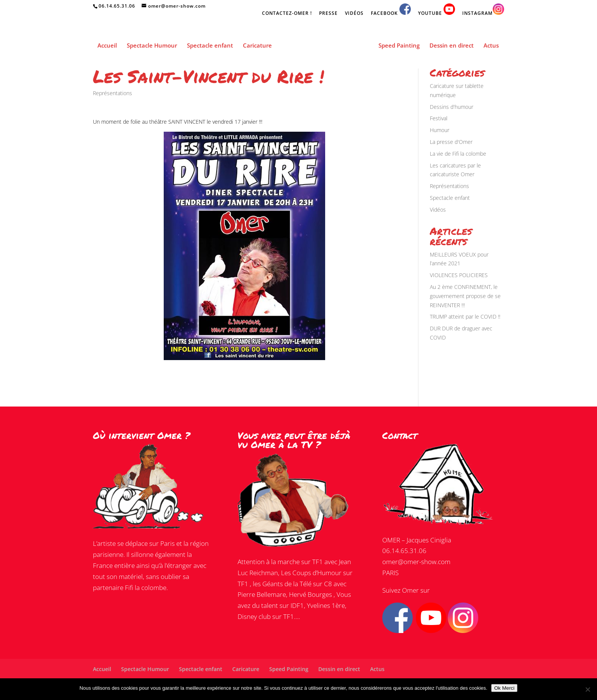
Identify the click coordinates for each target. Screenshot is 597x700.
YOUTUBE (437, 10)
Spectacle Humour (152, 46)
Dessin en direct (452, 46)
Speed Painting (399, 46)
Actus (491, 46)
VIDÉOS (354, 14)
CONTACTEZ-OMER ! (287, 14)
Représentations (113, 93)
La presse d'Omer (451, 142)
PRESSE (328, 14)
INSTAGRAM (483, 10)
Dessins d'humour (452, 107)
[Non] (587, 689)
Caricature (257, 46)
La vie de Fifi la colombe (458, 154)
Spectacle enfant (210, 46)
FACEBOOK (391, 10)
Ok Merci (504, 688)
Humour (440, 130)
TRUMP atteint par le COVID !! (465, 317)
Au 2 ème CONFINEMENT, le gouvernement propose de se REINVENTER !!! (465, 296)
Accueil (107, 46)
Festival (439, 118)
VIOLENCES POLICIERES (459, 275)
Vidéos (438, 210)
